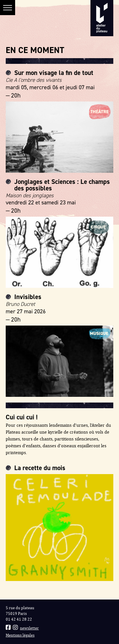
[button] (8, 8)
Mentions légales (20, 635)
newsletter (29, 628)
